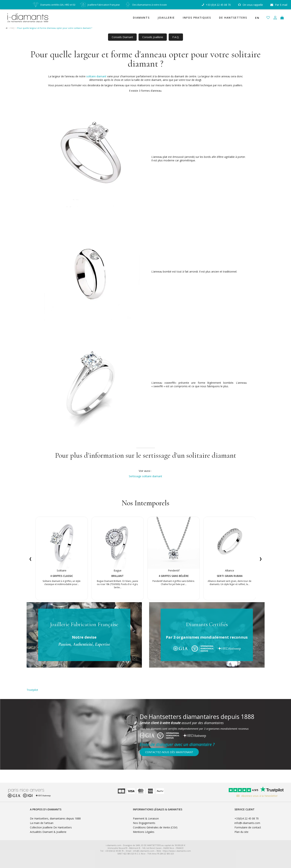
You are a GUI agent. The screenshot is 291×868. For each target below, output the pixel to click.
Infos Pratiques (197, 18)
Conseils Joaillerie (153, 37)
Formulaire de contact (248, 827)
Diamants (141, 18)
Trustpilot (32, 690)
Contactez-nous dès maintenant (169, 752)
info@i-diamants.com (247, 823)
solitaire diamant (96, 76)
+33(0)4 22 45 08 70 (247, 818)
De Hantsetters (233, 18)
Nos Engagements (144, 823)
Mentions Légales (144, 832)
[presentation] (30, 558)
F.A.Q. (176, 37)
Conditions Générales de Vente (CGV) (155, 827)
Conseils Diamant (122, 37)
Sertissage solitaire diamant (145, 476)
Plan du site (241, 832)
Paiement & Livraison (146, 818)
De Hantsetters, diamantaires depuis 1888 (55, 818)
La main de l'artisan (42, 823)
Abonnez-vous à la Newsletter (256, 796)
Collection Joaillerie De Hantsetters (51, 827)
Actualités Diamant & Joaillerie (48, 832)
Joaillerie (166, 18)
